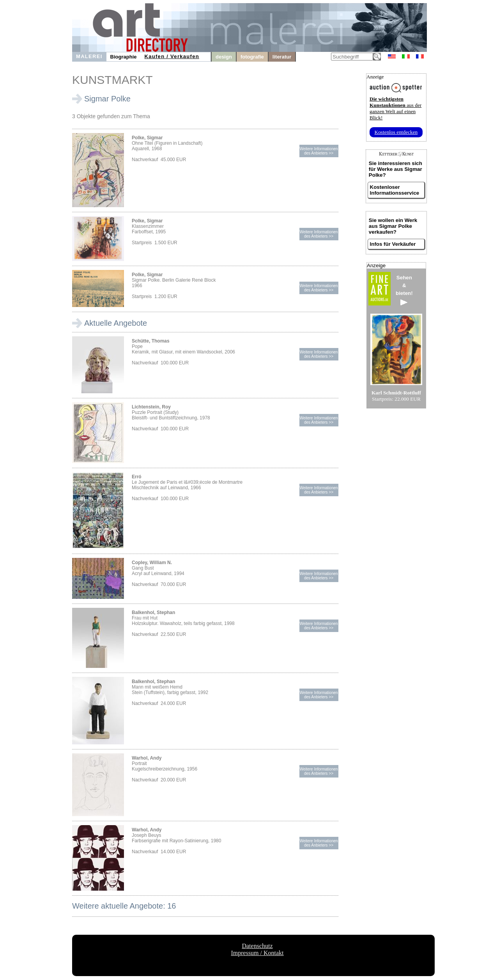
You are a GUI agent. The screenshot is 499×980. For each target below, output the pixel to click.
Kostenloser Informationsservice (395, 190)
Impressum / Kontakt (257, 953)
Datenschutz (257, 946)
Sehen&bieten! (404, 290)
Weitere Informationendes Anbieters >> (319, 151)
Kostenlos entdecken (396, 132)
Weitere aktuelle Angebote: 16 (124, 906)
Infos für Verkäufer (393, 244)
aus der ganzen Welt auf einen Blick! (395, 108)
